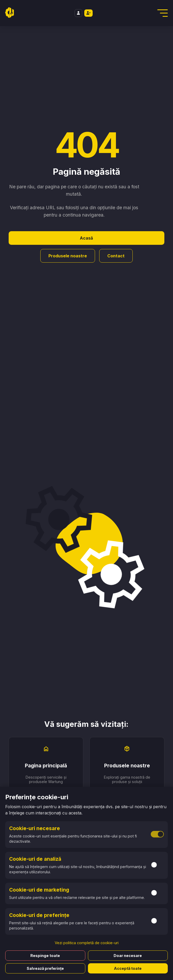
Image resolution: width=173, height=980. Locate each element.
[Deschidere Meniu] (163, 13)
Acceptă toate (128, 968)
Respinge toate (45, 956)
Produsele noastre (68, 256)
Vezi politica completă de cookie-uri (87, 943)
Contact (116, 256)
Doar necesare (128, 956)
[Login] (78, 13)
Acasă (86, 238)
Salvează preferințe (45, 968)
